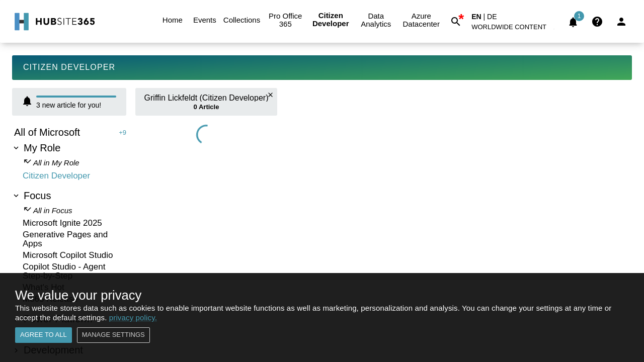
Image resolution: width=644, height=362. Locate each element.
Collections (242, 20)
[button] (515, 29)
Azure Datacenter (421, 20)
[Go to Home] (54, 22)
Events (205, 20)
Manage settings (113, 335)
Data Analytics (376, 20)
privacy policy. (133, 318)
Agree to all (44, 335)
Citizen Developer (331, 20)
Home (173, 20)
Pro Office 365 (285, 20)
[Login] (621, 22)
